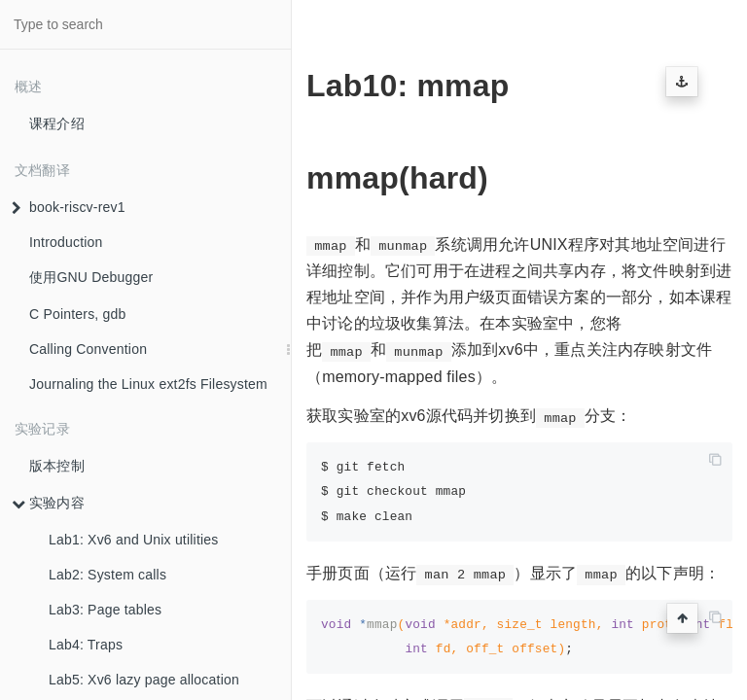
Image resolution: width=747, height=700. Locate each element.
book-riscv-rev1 (69, 207)
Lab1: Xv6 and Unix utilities (133, 540)
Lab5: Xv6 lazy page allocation (144, 680)
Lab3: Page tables (105, 610)
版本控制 (57, 466)
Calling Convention (88, 349)
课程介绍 (57, 123)
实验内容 (48, 503)
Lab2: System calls (107, 575)
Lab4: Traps (86, 645)
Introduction (66, 242)
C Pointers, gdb (78, 314)
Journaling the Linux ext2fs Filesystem (148, 384)
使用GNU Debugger (91, 277)
